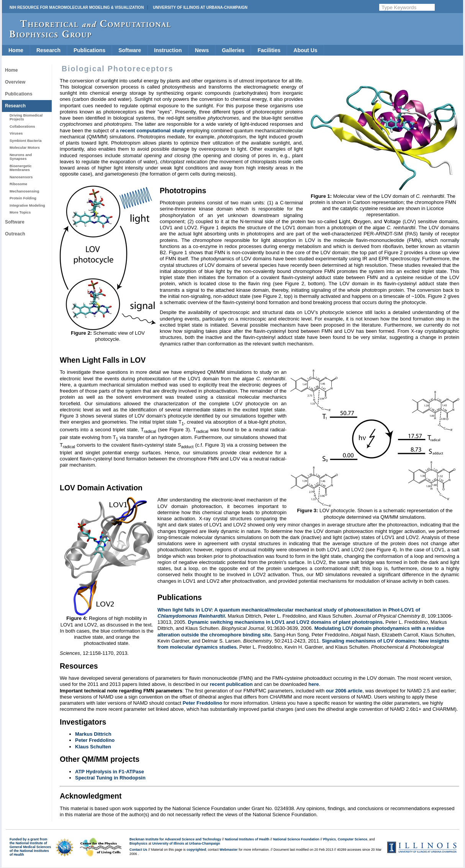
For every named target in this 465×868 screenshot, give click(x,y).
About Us (305, 50)
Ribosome (18, 184)
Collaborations (22, 126)
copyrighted (196, 850)
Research (48, 50)
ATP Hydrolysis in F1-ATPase (110, 772)
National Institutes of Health (247, 839)
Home (16, 50)
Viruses (16, 133)
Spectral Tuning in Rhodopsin (110, 778)
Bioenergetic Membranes (21, 168)
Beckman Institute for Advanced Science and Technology (175, 839)
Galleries (233, 50)
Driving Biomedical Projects (26, 117)
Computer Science (353, 839)
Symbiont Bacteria (26, 141)
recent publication (231, 684)
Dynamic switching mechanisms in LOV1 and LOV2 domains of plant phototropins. (286, 622)
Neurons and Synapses (21, 157)
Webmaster (228, 850)
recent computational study (152, 131)
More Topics (20, 212)
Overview (15, 82)
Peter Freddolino (202, 703)
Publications (89, 50)
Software (130, 50)
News (202, 50)
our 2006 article (344, 691)
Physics (330, 839)
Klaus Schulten (93, 747)
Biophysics (138, 843)
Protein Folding (23, 198)
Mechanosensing (24, 191)
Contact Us (138, 850)
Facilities (269, 50)
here (314, 684)
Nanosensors (21, 177)
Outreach (15, 234)
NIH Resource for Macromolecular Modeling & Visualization (77, 7)
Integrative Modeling (27, 205)
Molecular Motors (25, 147)
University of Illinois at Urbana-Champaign (200, 7)
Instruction (168, 50)
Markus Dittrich (93, 734)
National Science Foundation (296, 839)
